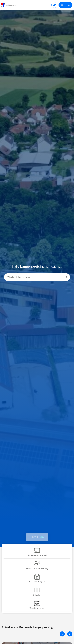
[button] (65, 5)
